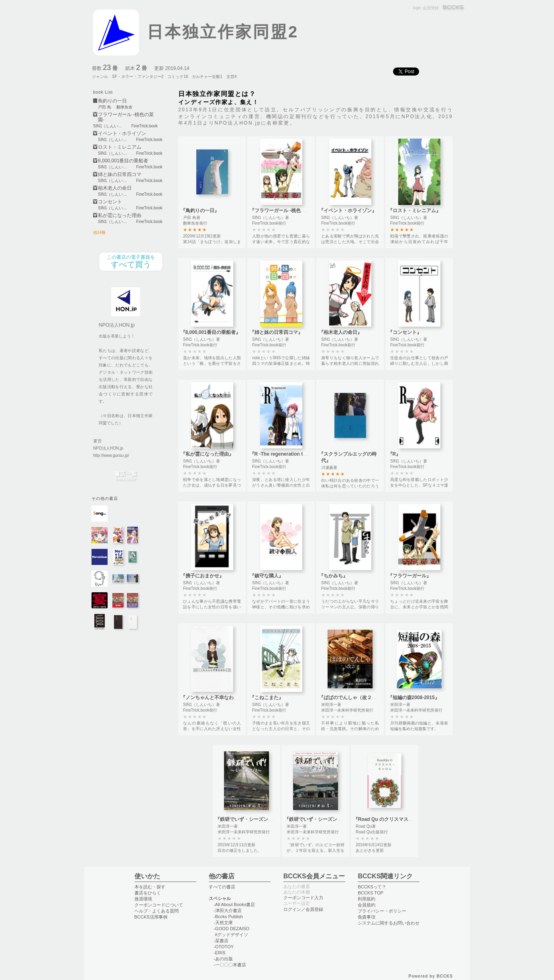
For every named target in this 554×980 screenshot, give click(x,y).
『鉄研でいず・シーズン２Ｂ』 (249, 819)
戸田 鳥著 (192, 218)
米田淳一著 (331, 705)
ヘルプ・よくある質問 (157, 911)
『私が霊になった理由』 (207, 454)
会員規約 (367, 905)
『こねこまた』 (267, 698)
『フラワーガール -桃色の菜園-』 (286, 211)
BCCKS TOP (370, 893)
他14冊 (99, 232)
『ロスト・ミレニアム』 (414, 211)
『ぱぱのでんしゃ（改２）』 (350, 698)
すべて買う (131, 262)
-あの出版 (223, 959)
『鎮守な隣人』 (267, 576)
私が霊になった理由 (120, 216)
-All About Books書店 (234, 904)
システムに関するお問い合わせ (389, 923)
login (417, 8)
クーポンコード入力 (303, 898)
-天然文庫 (223, 923)
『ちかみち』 (333, 576)
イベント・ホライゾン (122, 134)
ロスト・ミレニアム (120, 147)
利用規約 (367, 899)
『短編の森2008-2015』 (414, 698)
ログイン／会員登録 (303, 909)
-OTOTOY (224, 947)
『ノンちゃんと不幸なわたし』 (214, 698)
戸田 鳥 (105, 107)
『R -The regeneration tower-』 (285, 454)
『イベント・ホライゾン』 (348, 211)
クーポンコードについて (159, 905)
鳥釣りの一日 (112, 101)
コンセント (110, 202)
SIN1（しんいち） (110, 126)
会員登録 (431, 8)
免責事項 (367, 917)
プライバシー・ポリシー (382, 911)
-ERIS (219, 953)
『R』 (394, 454)
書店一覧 (126, 476)
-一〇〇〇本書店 (230, 965)
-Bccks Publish (228, 917)
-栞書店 (221, 941)
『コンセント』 (405, 332)
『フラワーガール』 (409, 576)
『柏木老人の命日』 (340, 332)
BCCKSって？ (372, 887)
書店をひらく (148, 893)
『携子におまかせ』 (202, 576)
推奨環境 (143, 899)
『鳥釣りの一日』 (200, 211)
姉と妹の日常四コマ (120, 175)
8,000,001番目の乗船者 (123, 161)
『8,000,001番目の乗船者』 (211, 332)
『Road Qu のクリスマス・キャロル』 (395, 819)
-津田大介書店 (228, 910)
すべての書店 (222, 887)
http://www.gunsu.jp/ (111, 455)
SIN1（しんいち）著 (271, 218)
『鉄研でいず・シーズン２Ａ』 (318, 819)
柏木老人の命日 (115, 188)
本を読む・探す (150, 887)
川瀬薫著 (329, 467)
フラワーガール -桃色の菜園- (126, 117)
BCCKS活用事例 (151, 917)
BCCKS (454, 8)
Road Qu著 (366, 826)
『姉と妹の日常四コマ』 (276, 332)
